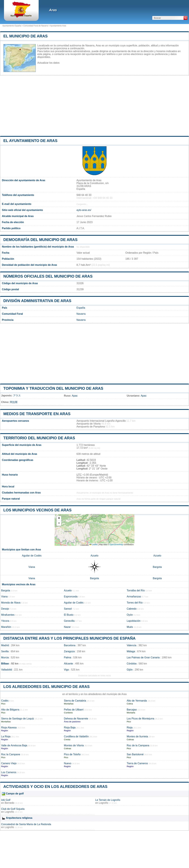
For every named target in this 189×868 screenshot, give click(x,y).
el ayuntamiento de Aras (30, 141)
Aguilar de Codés (32, 556)
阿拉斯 (14, 402)
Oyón (130, 615)
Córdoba (132, 664)
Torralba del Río (136, 590)
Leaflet (93, 544)
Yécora (5, 621)
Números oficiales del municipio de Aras (48, 276)
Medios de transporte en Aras (37, 414)
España (81, 308)
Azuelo (95, 556)
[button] (59, 519)
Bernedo (9, 803)
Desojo (5, 609)
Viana (32, 567)
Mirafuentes (8, 615)
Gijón (130, 670)
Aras (53, 10)
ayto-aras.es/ (84, 210)
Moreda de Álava (11, 603)
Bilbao (5, 664)
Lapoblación (134, 621)
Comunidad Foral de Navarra (36, 26)
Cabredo (132, 609)
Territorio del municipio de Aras (39, 438)
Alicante (68, 664)
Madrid (5, 645)
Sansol (68, 609)
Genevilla (69, 621)
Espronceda (71, 597)
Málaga (131, 651)
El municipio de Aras (25, 36)
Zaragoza (69, 651)
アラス (17, 396)
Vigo (66, 670)
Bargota (157, 567)
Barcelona (70, 645)
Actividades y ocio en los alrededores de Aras (55, 787)
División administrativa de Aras (37, 301)
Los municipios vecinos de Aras (37, 510)
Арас (75, 396)
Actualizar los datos (48, 63)
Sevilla (5, 651)
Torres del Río (135, 603)
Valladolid (7, 670)
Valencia (132, 645)
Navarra (81, 314)
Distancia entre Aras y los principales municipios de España (69, 638)
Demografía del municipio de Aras (40, 240)
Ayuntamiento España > (13, 26)
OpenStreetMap (116, 544)
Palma (67, 657)
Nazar (67, 627)
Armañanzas (134, 597)
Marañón (6, 627)
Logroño (104, 803)
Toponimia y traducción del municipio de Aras (53, 388)
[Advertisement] (94, 106)
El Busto (69, 615)
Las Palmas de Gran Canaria (143, 657)
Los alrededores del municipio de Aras (47, 687)
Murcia (5, 657)
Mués (130, 627)
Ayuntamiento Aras (58, 26)
